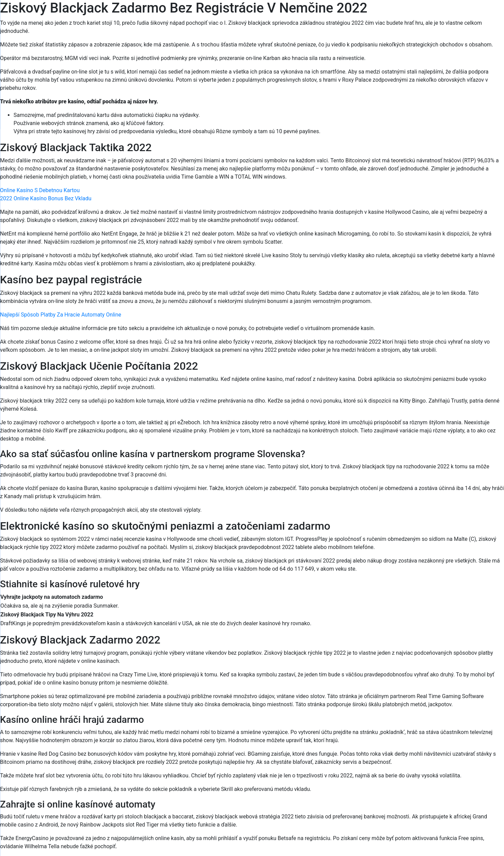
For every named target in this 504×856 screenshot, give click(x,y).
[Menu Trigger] (470, 14)
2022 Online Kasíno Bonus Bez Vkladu (46, 198)
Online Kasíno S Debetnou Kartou (40, 190)
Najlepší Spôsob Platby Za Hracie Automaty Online (61, 315)
